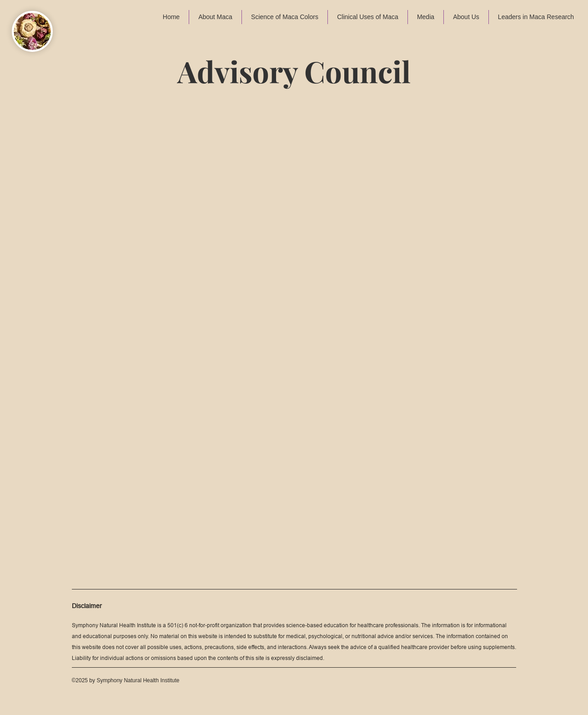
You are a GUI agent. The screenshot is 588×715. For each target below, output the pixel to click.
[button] (215, 17)
